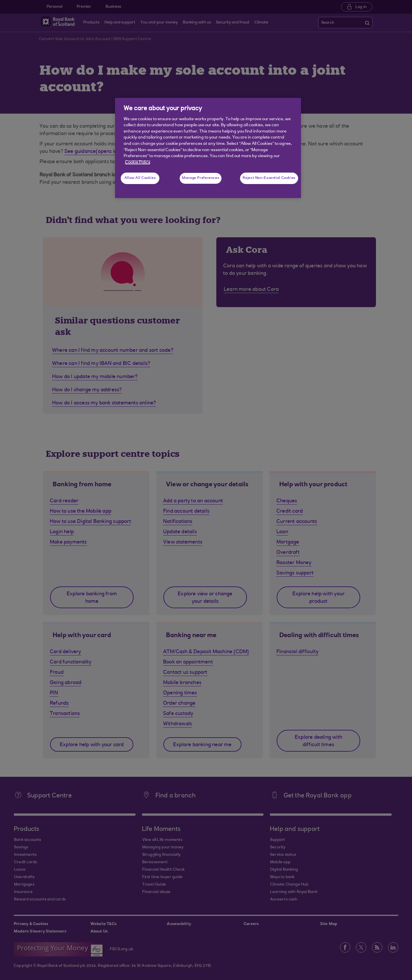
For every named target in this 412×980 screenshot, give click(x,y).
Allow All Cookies (140, 178)
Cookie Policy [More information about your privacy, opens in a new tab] (138, 162)
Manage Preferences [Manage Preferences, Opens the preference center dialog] (201, 178)
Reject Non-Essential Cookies (269, 178)
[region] (208, 148)
